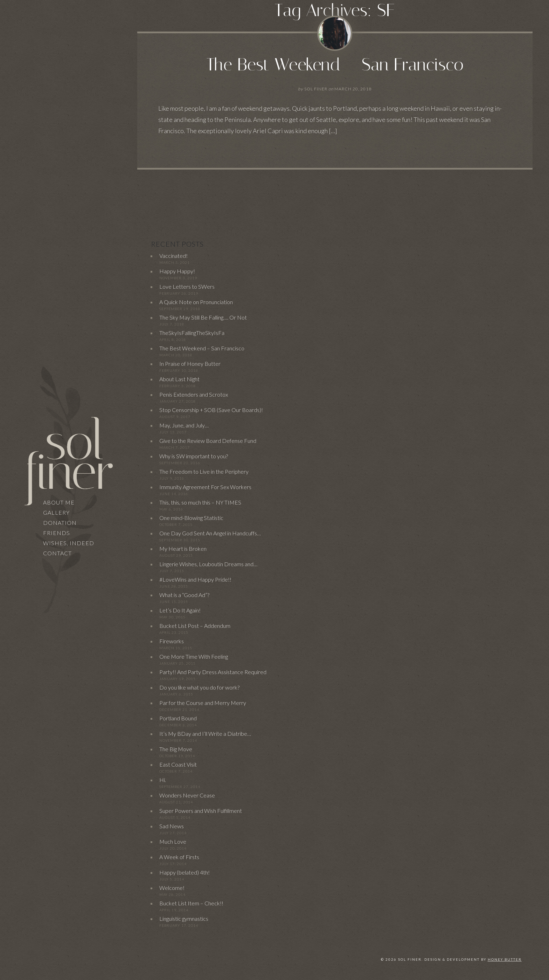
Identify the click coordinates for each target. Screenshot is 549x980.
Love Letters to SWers (187, 286)
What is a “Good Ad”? (184, 595)
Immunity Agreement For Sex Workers (205, 487)
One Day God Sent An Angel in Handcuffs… (210, 533)
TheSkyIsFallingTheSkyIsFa (192, 333)
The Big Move (176, 749)
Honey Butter (505, 960)
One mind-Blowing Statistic (191, 518)
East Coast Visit (178, 764)
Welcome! (172, 888)
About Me (59, 502)
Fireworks (172, 641)
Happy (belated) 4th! (185, 872)
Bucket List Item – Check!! (191, 903)
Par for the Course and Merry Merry (203, 703)
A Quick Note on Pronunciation (196, 302)
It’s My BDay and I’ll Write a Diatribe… (205, 734)
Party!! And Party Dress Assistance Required (213, 672)
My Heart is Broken (183, 549)
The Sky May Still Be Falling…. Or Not (203, 317)
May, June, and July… (184, 425)
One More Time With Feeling (194, 656)
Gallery (56, 512)
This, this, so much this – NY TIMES (200, 502)
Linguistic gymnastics (184, 919)
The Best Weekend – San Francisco (335, 65)
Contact (57, 553)
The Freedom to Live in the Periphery (204, 471)
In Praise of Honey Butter (190, 364)
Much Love (173, 841)
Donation (60, 523)
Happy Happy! (177, 271)
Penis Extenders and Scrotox (194, 394)
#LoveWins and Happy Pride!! (195, 579)
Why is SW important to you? (194, 456)
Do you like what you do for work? (199, 687)
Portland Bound (178, 718)
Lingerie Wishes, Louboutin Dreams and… (208, 564)
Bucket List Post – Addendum (195, 626)
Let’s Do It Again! (180, 610)
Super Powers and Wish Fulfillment (201, 811)
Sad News (172, 826)
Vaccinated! (173, 256)
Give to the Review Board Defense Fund (208, 441)
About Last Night (179, 379)
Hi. (163, 780)
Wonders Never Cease (187, 795)
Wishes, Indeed (69, 543)
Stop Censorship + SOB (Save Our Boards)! (211, 410)
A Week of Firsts (179, 857)
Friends (57, 533)
